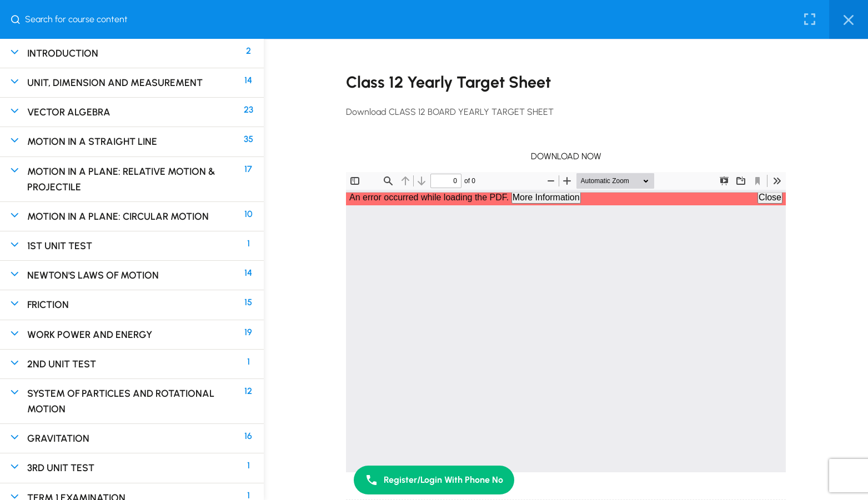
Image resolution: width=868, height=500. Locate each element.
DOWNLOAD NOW (566, 156)
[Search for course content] (20, 19)
